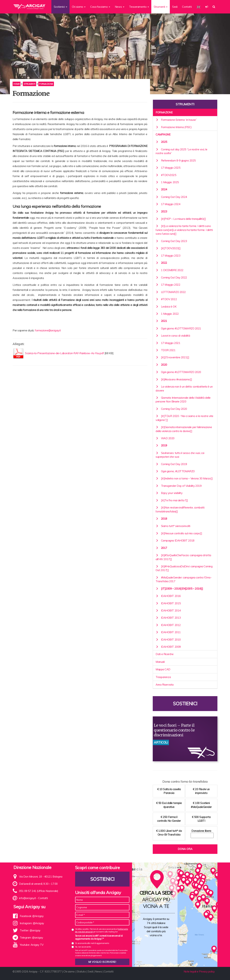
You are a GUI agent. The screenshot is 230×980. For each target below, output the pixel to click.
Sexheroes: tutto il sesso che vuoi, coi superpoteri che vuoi (180, 455)
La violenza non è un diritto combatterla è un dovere (184, 388)
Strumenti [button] (161, 7)
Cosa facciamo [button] (100, 7)
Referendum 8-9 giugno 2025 (176, 160)
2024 (161, 189)
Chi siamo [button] (79, 7)
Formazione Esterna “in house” (176, 120)
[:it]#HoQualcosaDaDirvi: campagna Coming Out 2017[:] (184, 568)
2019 (161, 445)
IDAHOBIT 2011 (168, 632)
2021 (161, 321)
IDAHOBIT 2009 (168, 647)
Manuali (160, 662)
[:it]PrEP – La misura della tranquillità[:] (181, 219)
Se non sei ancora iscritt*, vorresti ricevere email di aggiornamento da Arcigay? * (99, 937)
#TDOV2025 (166, 175)
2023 (161, 211)
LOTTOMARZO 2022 (171, 292)
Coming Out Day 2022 (171, 277)
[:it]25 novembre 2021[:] (172, 357)
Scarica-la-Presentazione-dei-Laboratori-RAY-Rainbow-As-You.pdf (65, 353)
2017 (161, 548)
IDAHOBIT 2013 (168, 618)
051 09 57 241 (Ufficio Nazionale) (39, 891)
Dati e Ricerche (165, 654)
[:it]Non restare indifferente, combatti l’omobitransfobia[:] (180, 509)
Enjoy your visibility (169, 493)
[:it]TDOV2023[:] (168, 248)
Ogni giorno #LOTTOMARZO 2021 (178, 328)
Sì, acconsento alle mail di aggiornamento (92, 943)
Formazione (164, 112)
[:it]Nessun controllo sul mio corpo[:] (179, 533)
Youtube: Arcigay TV (32, 945)
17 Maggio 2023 (168, 256)
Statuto (81, 971)
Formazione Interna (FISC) (174, 127)
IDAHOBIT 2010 (168, 640)
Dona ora (185, 849)
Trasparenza (163, 677)
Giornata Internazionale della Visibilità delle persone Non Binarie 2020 (183, 400)
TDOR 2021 (166, 350)
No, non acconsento (83, 947)
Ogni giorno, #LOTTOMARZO (175, 471)
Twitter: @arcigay (30, 930)
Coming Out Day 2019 (171, 464)
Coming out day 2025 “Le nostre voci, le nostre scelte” (181, 151)
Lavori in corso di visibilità (173, 336)
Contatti (187, 7)
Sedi (175, 7)
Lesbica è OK (166, 307)
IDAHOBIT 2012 (168, 625)
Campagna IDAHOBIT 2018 (175, 541)
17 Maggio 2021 (168, 343)
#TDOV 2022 (166, 299)
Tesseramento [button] (139, 7)
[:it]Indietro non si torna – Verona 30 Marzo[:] (184, 478)
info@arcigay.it (27, 898)
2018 (161, 519)
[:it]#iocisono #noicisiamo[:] (174, 379)
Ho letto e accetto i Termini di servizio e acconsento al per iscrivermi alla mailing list (102, 930)
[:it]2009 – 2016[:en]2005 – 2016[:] (179, 589)
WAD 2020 (165, 438)
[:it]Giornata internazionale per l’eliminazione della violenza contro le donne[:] (184, 429)
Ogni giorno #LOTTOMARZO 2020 (178, 372)
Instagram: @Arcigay (32, 923)
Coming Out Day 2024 (171, 197)
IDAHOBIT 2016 (168, 596)
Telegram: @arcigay (31, 938)
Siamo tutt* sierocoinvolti (173, 526)
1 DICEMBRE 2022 (170, 270)
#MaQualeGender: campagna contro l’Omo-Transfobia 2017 (184, 579)
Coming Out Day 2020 (171, 409)
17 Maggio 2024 (168, 204)
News (98, 971)
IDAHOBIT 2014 (168, 610)
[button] (207, 7)
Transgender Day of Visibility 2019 (179, 486)
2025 (161, 142)
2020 (161, 365)
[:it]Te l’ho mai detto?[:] (172, 500)
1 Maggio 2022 (167, 314)
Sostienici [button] (60, 7)
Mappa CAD (163, 669)
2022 (161, 263)
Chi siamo (69, 971)
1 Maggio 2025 (167, 182)
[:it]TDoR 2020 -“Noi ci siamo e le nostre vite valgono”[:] (184, 418)
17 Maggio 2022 (168, 285)
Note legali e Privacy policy (199, 971)
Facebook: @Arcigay (32, 916)
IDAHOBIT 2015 (168, 603)
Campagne (163, 134)
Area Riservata (165, 685)
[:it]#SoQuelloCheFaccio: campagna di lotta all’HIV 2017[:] (183, 557)
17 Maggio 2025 (168, 168)
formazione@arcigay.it (48, 330)
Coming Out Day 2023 (171, 241)
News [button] (120, 7)
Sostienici (185, 704)
